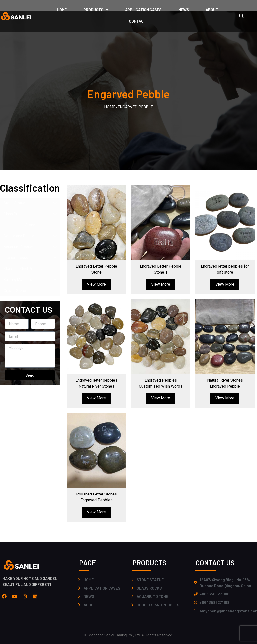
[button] (241, 16)
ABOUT (212, 10)
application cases (143, 10)
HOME (62, 10)
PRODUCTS (96, 10)
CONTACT (138, 21)
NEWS (184, 10)
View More (96, 284)
